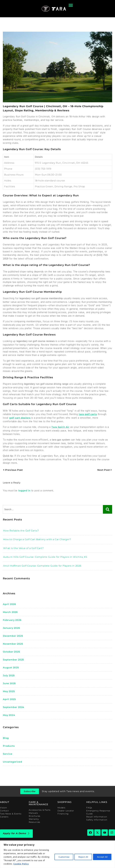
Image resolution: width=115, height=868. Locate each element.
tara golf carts (88, 414)
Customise (63, 857)
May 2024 (9, 715)
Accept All (102, 857)
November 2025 (13, 644)
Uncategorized (12, 762)
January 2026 (11, 628)
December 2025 (13, 636)
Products (9, 746)
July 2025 (9, 675)
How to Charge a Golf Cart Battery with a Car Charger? (37, 539)
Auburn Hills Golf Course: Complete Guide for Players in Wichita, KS (45, 557)
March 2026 (10, 612)
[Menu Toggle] (71, 5)
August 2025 (11, 668)
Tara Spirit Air (60, 427)
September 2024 (14, 707)
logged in (24, 491)
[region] (57, 854)
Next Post (105, 470)
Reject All (82, 857)
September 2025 (13, 660)
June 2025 (9, 683)
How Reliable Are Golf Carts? (21, 531)
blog (6, 738)
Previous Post (13, 470)
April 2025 (9, 699)
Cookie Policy (21, 864)
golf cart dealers (20, 418)
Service (8, 754)
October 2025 (11, 652)
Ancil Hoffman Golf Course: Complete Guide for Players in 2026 (42, 566)
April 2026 (9, 604)
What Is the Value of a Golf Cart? (23, 548)
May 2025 (9, 691)
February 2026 (12, 620)
